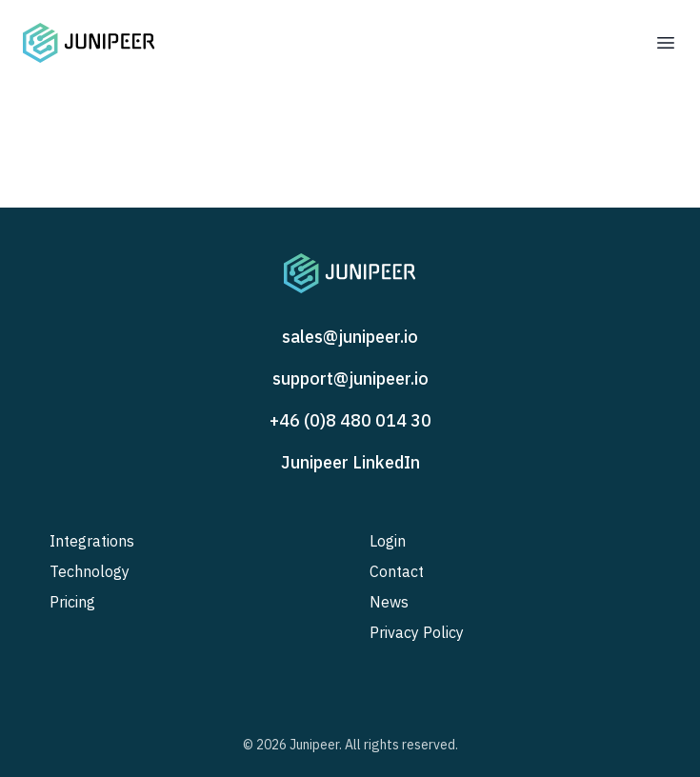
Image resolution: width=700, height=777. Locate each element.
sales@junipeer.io (350, 337)
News (389, 602)
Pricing (72, 602)
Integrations (92, 541)
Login (388, 541)
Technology (90, 571)
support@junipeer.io (350, 379)
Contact (397, 571)
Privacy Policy (417, 632)
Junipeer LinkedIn (350, 462)
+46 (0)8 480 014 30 (350, 420)
